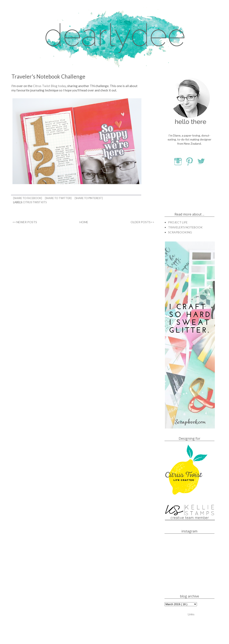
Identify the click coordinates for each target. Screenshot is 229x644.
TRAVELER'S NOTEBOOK (185, 227)
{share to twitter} (58, 198)
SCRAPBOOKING (180, 232)
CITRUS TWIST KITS (35, 202)
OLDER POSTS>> (142, 222)
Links (191, 614)
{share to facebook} (28, 198)
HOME (84, 222)
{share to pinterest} (89, 198)
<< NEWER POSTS (25, 222)
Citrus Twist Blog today (49, 86)
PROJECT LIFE (178, 222)
